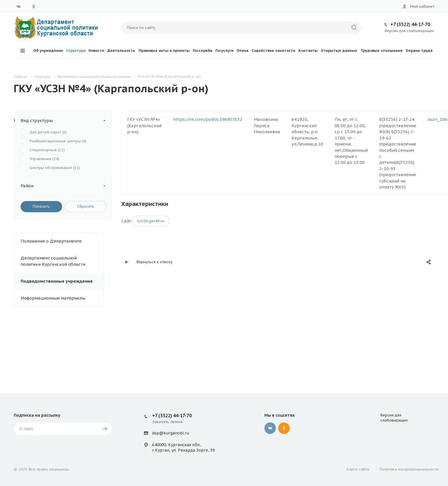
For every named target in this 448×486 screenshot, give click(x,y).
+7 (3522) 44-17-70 (410, 24)
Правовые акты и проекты (164, 51)
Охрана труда (419, 51)
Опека (242, 51)
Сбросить (86, 206)
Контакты (308, 51)
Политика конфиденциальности (409, 469)
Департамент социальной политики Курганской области (53, 261)
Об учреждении (48, 51)
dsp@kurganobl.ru (171, 433)
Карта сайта (358, 469)
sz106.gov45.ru (151, 221)
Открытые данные (339, 51)
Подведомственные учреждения (57, 281)
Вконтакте (19, 6)
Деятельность (121, 51)
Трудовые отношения (382, 51)
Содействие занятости (273, 51)
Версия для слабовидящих (409, 31)
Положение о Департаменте (51, 241)
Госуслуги (224, 51)
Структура (76, 51)
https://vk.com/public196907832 (208, 119)
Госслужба (203, 51)
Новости (96, 51)
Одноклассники (34, 6)
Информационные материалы (53, 298)
